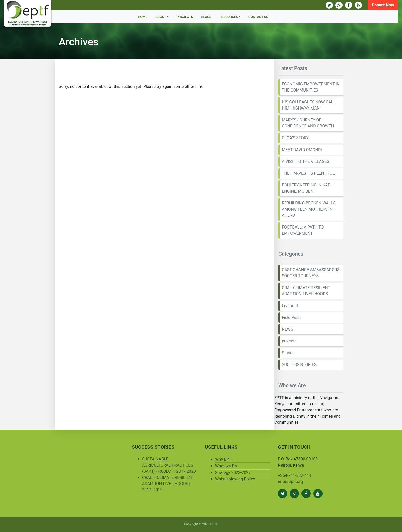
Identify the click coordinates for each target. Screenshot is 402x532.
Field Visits (292, 317)
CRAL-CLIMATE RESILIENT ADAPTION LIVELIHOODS (306, 291)
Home (143, 17)
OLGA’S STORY (295, 138)
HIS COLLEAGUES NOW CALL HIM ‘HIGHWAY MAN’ (309, 105)
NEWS (287, 329)
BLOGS (206, 17)
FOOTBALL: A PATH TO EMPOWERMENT (303, 230)
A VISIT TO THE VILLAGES (305, 161)
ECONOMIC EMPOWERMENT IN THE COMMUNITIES (311, 87)
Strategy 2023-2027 (233, 473)
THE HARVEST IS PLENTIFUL (308, 173)
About (161, 17)
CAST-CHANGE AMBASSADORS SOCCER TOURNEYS (311, 273)
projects (289, 341)
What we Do (226, 466)
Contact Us (258, 17)
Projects (185, 17)
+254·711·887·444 (295, 475)
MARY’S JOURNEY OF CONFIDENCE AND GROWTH (308, 123)
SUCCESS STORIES (299, 365)
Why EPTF (224, 459)
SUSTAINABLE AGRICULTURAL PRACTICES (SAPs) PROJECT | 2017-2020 (169, 465)
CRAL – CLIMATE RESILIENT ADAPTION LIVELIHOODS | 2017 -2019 (168, 484)
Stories (288, 353)
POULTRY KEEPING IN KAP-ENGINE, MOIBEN (307, 188)
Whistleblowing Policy (235, 479)
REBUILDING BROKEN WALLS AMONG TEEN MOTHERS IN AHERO (309, 209)
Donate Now (383, 5)
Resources (229, 17)
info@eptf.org (290, 482)
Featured (290, 306)
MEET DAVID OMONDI (302, 150)
